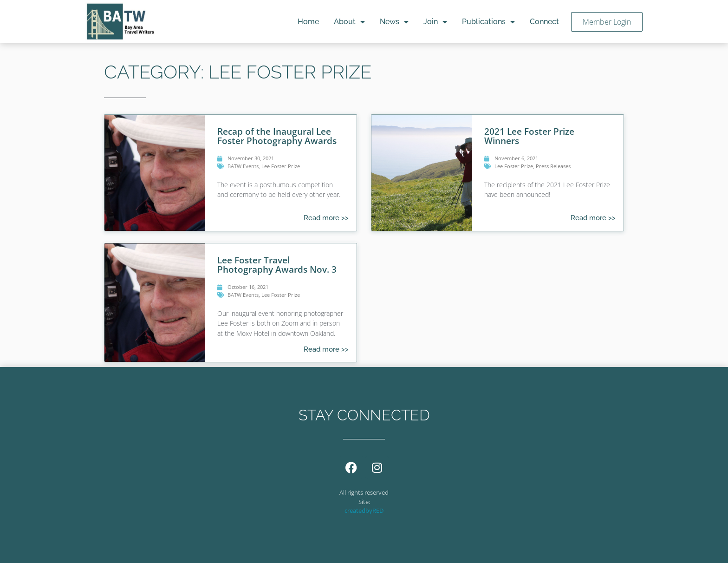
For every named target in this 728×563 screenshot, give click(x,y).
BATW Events (243, 166)
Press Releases (553, 166)
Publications (488, 22)
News (394, 22)
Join (435, 22)
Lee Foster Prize (281, 166)
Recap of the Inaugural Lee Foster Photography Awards (277, 136)
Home (308, 22)
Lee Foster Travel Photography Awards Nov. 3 (277, 265)
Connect (544, 22)
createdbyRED (364, 511)
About (349, 22)
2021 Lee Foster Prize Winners (529, 136)
